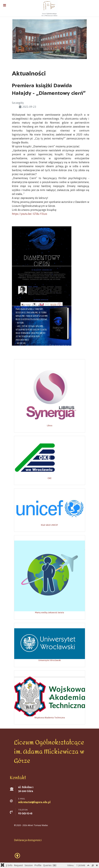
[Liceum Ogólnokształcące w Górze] (49, 8)
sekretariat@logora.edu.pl (34, 802)
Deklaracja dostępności (28, 840)
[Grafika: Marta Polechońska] (50, 39)
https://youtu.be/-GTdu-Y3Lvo (30, 214)
